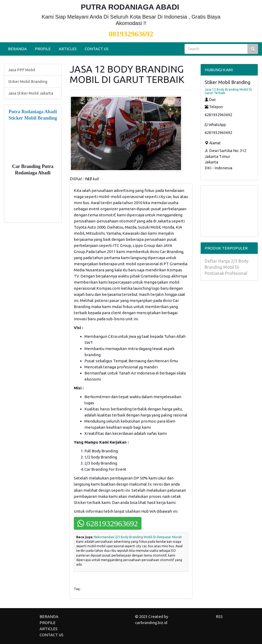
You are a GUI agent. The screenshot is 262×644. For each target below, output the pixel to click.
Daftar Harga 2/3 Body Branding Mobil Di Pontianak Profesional (227, 267)
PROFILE (43, 49)
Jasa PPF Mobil (22, 70)
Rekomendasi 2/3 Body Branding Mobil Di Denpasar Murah (138, 537)
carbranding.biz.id (151, 623)
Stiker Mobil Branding (28, 81)
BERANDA (17, 49)
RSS (219, 616)
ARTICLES (68, 49)
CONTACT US (97, 49)
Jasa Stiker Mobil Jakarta (31, 93)
